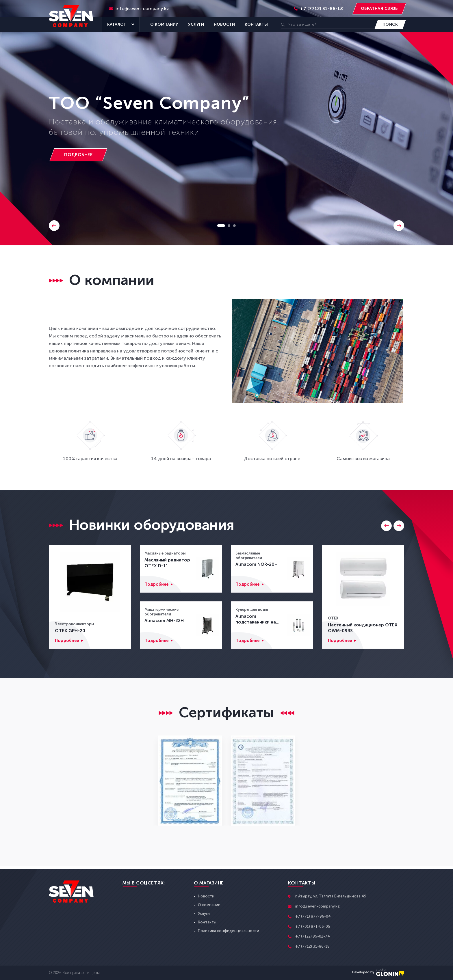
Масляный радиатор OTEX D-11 (168, 563)
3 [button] (235, 225)
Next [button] (398, 225)
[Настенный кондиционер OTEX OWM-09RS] (363, 579)
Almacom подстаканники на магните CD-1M (257, 620)
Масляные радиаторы (165, 553)
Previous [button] (55, 225)
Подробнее (68, 641)
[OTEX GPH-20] (90, 582)
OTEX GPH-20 (71, 630)
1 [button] (221, 225)
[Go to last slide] (384, 526)
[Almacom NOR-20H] (299, 569)
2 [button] (229, 225)
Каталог (121, 24)
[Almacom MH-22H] (208, 625)
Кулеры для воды (252, 610)
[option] (226, 123)
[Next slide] (398, 526)
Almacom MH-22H (164, 621)
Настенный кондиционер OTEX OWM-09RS (358, 627)
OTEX (333, 617)
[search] (329, 25)
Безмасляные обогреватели (249, 556)
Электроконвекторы (75, 623)
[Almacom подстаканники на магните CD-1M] (299, 625)
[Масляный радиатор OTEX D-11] (208, 569)
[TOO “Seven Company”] (81, 155)
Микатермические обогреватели (161, 612)
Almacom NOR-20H (257, 565)
